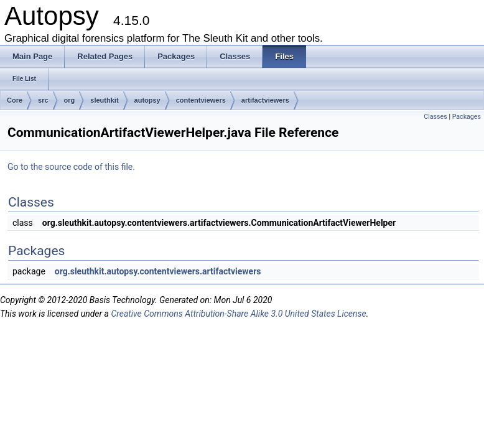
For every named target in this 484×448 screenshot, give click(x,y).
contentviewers (201, 100)
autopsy (147, 100)
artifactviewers (265, 100)
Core (15, 100)
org (70, 100)
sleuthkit (104, 100)
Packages (467, 117)
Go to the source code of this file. (71, 167)
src (43, 100)
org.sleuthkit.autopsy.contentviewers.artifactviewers (158, 271)
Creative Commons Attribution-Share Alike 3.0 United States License (238, 314)
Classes (435, 117)
